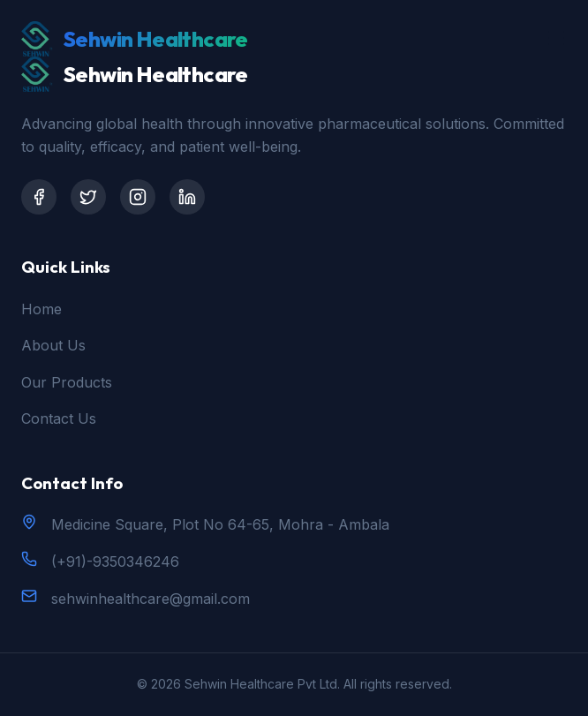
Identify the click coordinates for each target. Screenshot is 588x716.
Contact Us (59, 418)
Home (41, 309)
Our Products (67, 382)
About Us (53, 345)
